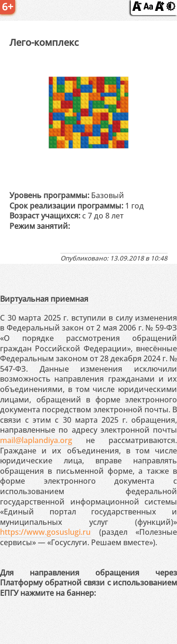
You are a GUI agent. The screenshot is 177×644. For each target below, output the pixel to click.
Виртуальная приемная (44, 299)
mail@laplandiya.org (36, 440)
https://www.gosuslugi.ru (45, 532)
